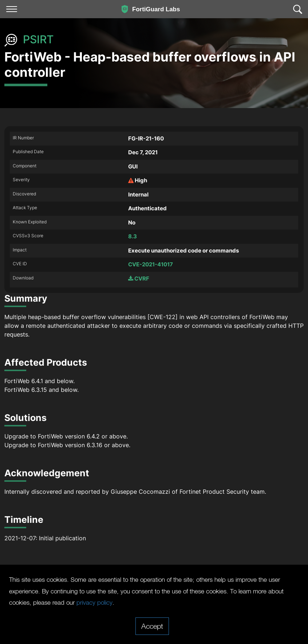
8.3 (133, 236)
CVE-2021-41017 (151, 264)
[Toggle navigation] (12, 9)
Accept (152, 626)
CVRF (139, 279)
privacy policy (202, 602)
